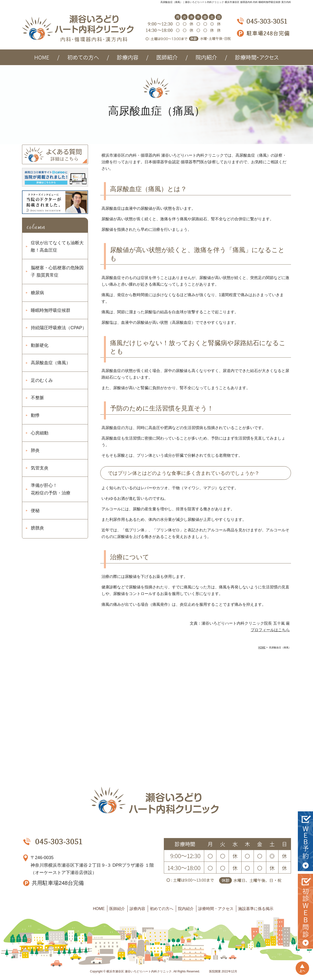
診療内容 (137, 909)
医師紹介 (117, 909)
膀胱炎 (37, 528)
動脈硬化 (40, 345)
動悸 (35, 415)
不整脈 (37, 398)
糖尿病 (37, 293)
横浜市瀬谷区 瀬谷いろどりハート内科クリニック (139, 971)
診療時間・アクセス (216, 909)
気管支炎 (40, 468)
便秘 (35, 511)
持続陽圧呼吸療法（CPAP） (59, 328)
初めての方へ (162, 909)
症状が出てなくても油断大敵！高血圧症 (57, 247)
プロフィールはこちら (270, 630)
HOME (99, 909)
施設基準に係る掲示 (256, 909)
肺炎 (35, 450)
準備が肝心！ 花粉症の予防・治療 (51, 489)
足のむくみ (42, 380)
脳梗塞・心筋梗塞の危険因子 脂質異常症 (57, 272)
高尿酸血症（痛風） (51, 363)
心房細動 (40, 433)
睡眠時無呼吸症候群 (51, 310)
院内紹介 (186, 909)
